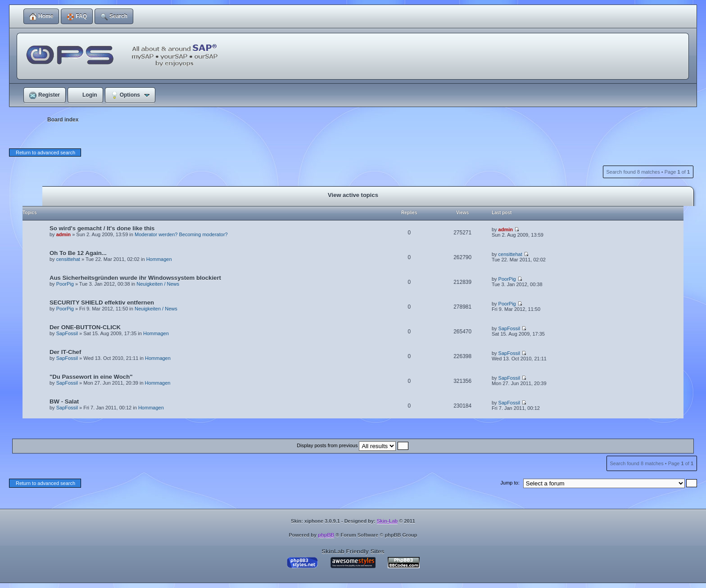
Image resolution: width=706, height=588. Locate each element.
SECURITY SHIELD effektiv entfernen (102, 303)
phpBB (326, 535)
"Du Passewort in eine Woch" (91, 377)
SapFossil (67, 333)
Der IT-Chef (65, 352)
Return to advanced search (45, 153)
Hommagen (159, 259)
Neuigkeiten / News (158, 284)
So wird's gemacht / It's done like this (102, 228)
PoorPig (65, 284)
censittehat (68, 259)
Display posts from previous (352, 445)
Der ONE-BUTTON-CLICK (85, 327)
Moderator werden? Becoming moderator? (181, 234)
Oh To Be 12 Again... (78, 253)
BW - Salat (64, 402)
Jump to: (510, 483)
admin (63, 234)
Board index (63, 120)
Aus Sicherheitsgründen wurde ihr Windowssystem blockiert (135, 278)
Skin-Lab (387, 521)
